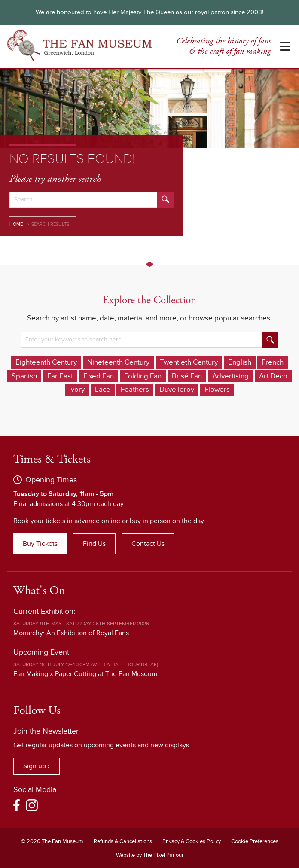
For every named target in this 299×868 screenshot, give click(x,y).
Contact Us (148, 544)
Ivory (77, 390)
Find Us (94, 544)
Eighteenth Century (46, 362)
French (273, 362)
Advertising (230, 376)
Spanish (24, 376)
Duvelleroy (177, 390)
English (240, 362)
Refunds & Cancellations (123, 841)
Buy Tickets (40, 544)
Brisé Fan (187, 376)
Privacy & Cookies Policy (192, 841)
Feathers (135, 390)
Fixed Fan (99, 376)
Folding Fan (143, 376)
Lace (103, 390)
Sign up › (37, 766)
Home (16, 224)
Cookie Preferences (255, 841)
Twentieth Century (189, 362)
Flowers (217, 390)
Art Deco (273, 376)
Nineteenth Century (118, 362)
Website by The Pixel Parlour (150, 855)
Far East (60, 376)
